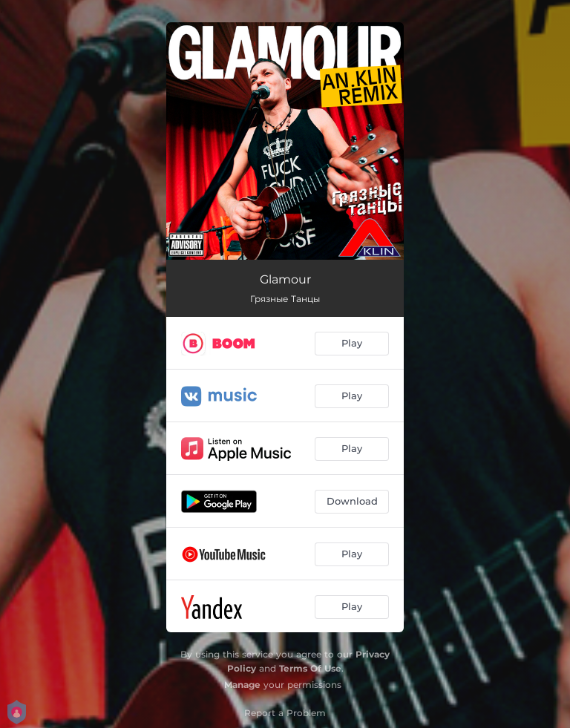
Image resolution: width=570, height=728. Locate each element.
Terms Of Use (310, 668)
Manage (242, 685)
